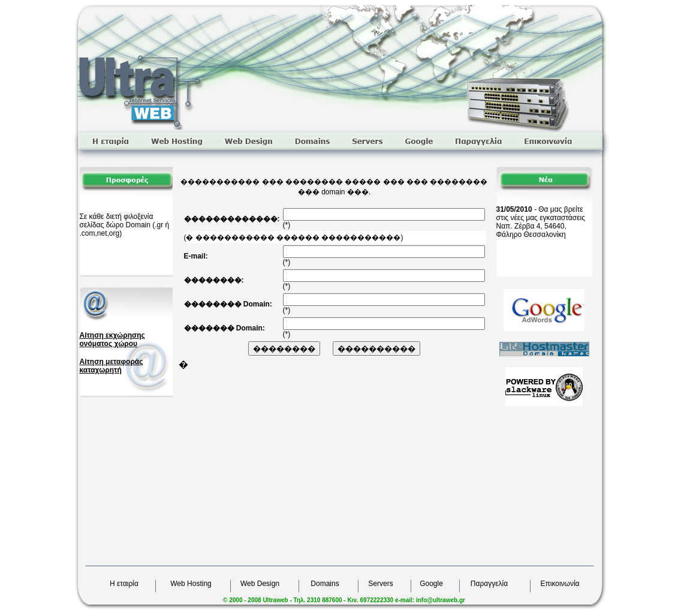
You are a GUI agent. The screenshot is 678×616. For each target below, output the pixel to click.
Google (431, 584)
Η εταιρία (124, 584)
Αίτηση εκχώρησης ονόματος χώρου (112, 339)
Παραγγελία (489, 584)
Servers (380, 584)
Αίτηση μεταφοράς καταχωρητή (112, 366)
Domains (325, 584)
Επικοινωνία (560, 584)
